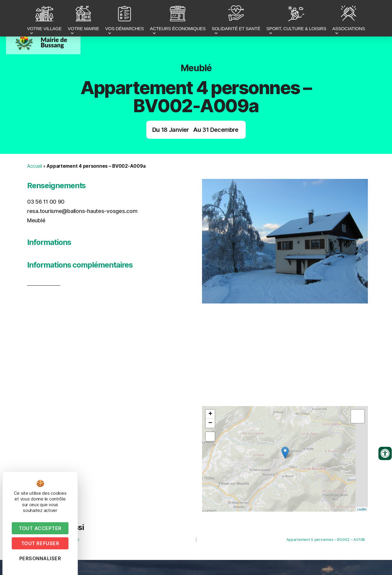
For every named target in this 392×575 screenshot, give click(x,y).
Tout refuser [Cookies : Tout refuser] (40, 543)
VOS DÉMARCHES (125, 19)
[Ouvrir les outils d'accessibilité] (385, 453)
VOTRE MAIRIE (84, 19)
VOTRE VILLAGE (44, 19)
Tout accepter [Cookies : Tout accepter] (40, 528)
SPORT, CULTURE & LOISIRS (296, 19)
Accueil (35, 166)
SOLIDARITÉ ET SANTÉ (236, 19)
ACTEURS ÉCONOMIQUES (178, 19)
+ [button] (210, 414)
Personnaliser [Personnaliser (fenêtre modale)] (40, 558)
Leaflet (362, 509)
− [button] (210, 423)
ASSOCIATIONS (349, 19)
